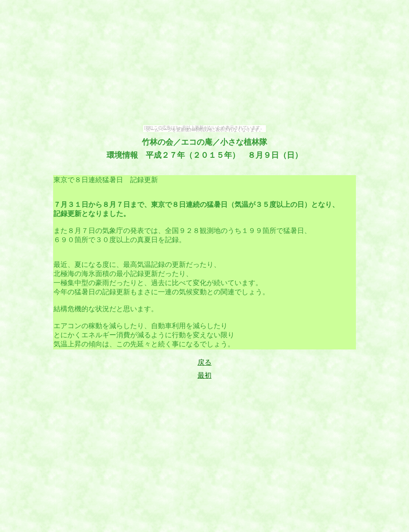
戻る (204, 362)
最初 (204, 375)
